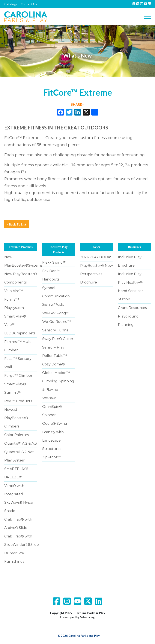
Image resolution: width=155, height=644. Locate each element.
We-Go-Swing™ (56, 313)
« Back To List (17, 224)
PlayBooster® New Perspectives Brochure (96, 274)
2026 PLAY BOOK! (96, 257)
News (96, 247)
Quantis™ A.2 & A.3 (21, 443)
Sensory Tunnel (56, 330)
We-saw (49, 398)
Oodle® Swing (55, 424)
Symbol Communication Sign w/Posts (56, 296)
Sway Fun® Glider (58, 339)
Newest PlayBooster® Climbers (16, 418)
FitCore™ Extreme (22, 138)
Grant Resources (132, 308)
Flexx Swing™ (54, 262)
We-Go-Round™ (57, 322)
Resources (134, 247)
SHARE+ (77, 104)
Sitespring (87, 617)
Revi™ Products (18, 401)
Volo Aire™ (14, 291)
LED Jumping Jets (20, 333)
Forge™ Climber (18, 376)
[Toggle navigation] (147, 17)
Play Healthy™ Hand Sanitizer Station (131, 291)
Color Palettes (17, 435)
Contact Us (29, 4)
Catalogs (11, 4)
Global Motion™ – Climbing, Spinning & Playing (58, 381)
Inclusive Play (130, 274)
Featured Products (21, 247)
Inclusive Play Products (59, 250)
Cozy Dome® (53, 364)
